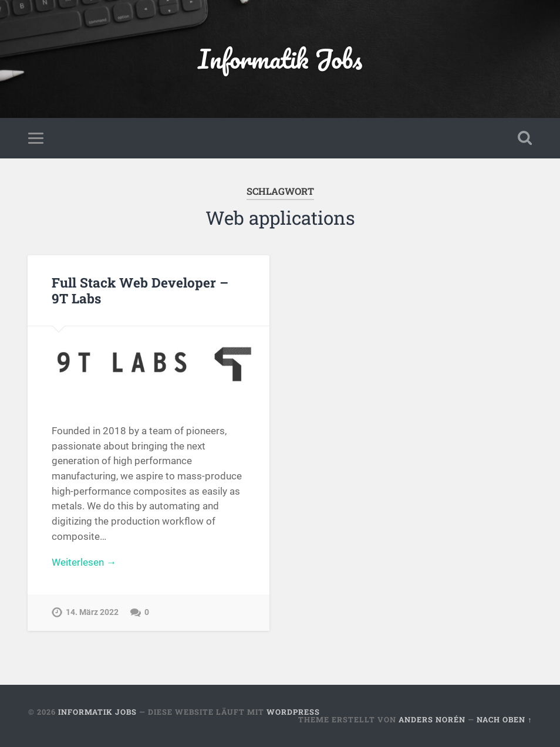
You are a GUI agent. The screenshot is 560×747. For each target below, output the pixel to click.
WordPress (293, 712)
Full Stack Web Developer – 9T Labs (140, 290)
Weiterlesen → (84, 562)
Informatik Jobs (280, 58)
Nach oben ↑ (504, 719)
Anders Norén (432, 719)
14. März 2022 (92, 612)
